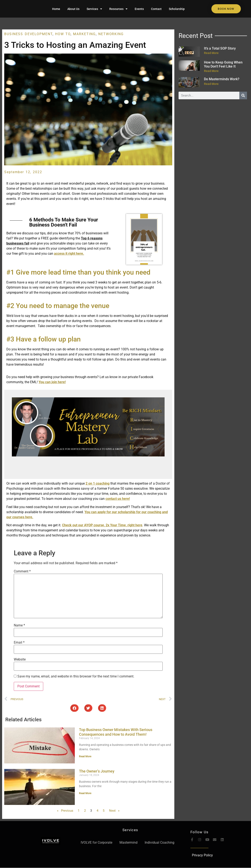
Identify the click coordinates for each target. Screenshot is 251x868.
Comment (22, 571)
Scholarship (177, 9)
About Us (73, 9)
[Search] (243, 95)
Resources (118, 9)
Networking (111, 34)
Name (19, 625)
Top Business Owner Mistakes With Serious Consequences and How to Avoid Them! (116, 732)
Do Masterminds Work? (222, 79)
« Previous (65, 811)
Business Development (28, 34)
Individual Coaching (159, 842)
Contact (156, 9)
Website (20, 659)
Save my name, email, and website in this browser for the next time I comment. (76, 676)
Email (19, 643)
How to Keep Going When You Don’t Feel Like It (223, 64)
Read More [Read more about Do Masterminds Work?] (211, 84)
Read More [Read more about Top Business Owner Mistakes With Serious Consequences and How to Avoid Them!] (85, 756)
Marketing (84, 34)
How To (63, 34)
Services (94, 9)
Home (56, 9)
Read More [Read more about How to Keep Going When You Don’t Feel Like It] (211, 71)
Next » (114, 811)
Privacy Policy (202, 855)
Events (139, 9)
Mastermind (128, 842)
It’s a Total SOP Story (220, 48)
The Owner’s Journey (97, 771)
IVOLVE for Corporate (96, 842)
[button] (74, 708)
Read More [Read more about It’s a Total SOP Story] (211, 53)
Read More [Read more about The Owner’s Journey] (85, 793)
